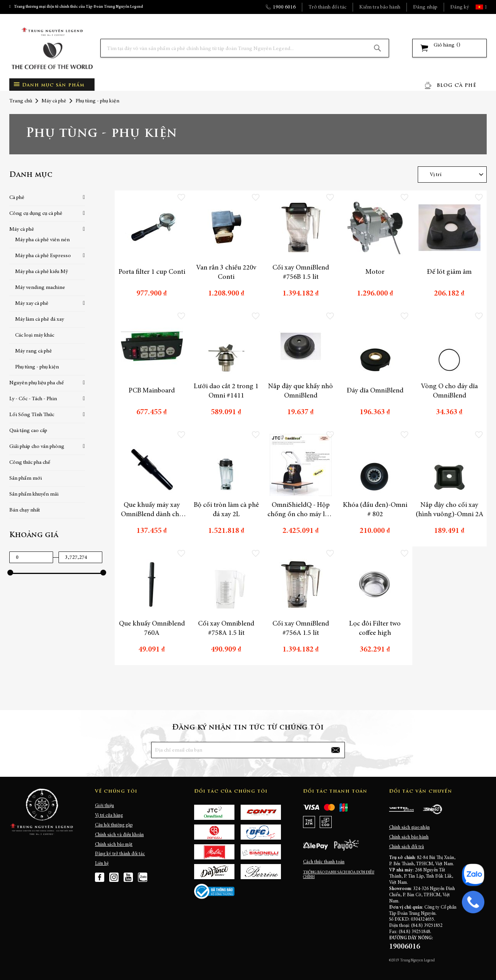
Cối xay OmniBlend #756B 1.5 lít (301, 273)
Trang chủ (21, 101)
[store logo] (52, 48)
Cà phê (17, 198)
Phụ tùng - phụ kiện (37, 367)
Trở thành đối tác (327, 7)
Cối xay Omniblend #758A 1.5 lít (226, 629)
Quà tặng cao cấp (28, 431)
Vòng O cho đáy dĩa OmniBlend (449, 391)
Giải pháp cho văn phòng (37, 447)
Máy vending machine (40, 288)
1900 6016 (284, 7)
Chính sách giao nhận (409, 828)
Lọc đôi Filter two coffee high (375, 629)
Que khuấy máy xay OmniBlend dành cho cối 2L (152, 510)
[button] (485, 7)
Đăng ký (460, 7)
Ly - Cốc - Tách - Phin (33, 399)
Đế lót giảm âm (449, 272)
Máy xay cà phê (32, 304)
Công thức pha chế (30, 463)
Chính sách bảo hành (409, 837)
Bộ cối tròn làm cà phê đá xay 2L (226, 510)
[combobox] (245, 48)
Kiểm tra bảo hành (380, 7)
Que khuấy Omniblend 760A (152, 629)
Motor (375, 272)
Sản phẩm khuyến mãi (34, 494)
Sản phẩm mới (26, 479)
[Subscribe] (336, 750)
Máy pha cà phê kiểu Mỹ (41, 272)
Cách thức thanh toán (324, 862)
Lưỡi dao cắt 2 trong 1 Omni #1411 (226, 391)
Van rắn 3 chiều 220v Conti (226, 273)
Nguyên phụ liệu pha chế (37, 383)
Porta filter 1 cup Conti (152, 272)
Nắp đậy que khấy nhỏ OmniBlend (301, 391)
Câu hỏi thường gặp (114, 825)
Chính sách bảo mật (114, 845)
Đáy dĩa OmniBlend (375, 391)
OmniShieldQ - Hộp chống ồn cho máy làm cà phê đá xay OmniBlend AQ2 (301, 510)
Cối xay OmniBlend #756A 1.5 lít (301, 629)
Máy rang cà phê (34, 351)
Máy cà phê (54, 101)
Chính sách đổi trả (406, 847)
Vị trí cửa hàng (109, 816)
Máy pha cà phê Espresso (43, 256)
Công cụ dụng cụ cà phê (36, 214)
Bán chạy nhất (25, 510)
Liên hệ (102, 864)
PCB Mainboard (152, 391)
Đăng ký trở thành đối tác (120, 854)
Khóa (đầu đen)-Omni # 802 (375, 510)
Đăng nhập (425, 7)
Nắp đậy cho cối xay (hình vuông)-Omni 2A (449, 510)
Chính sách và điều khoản (119, 835)
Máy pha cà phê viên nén (42, 240)
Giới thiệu (104, 806)
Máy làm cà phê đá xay (40, 320)
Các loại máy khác (35, 335)
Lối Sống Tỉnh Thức (32, 415)
